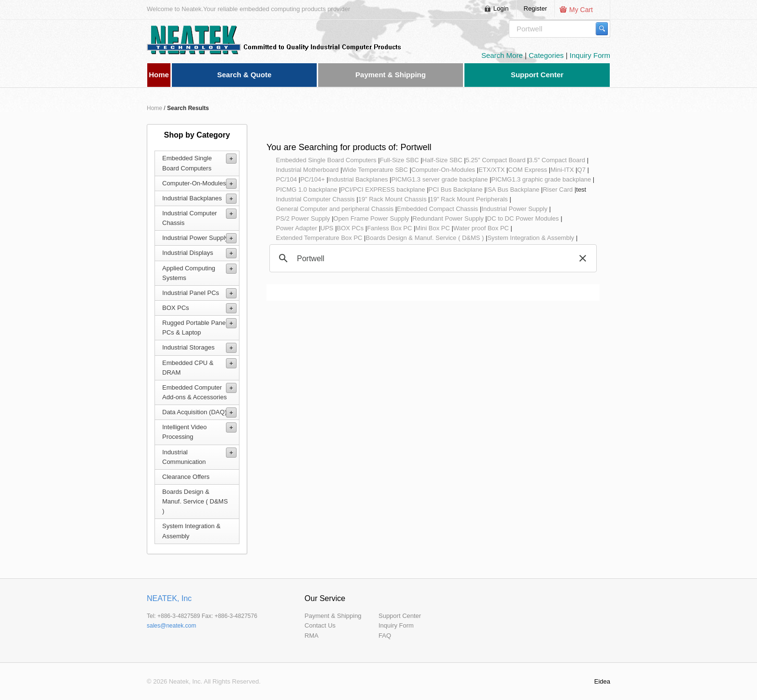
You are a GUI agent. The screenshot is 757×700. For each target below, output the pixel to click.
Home (154, 108)
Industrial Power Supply (195, 238)
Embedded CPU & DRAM (188, 368)
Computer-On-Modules (194, 183)
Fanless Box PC (389, 228)
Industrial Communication (184, 457)
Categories (547, 55)
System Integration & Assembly (191, 531)
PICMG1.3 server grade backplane (439, 179)
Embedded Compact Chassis (437, 209)
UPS (327, 228)
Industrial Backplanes (192, 198)
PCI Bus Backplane (456, 189)
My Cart (581, 10)
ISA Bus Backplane (513, 189)
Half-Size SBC (442, 160)
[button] (583, 258)
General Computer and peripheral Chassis (335, 209)
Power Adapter (297, 228)
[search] (432, 259)
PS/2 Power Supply (303, 218)
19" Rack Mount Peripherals (469, 199)
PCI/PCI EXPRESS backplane (383, 189)
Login (501, 8)
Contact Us (320, 625)
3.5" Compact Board (557, 160)
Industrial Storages (188, 347)
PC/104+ (313, 179)
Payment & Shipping (333, 616)
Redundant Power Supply (448, 218)
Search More (503, 55)
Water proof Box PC (481, 228)
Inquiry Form (590, 55)
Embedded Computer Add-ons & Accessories (195, 392)
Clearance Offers (186, 477)
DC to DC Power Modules (523, 218)
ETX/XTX (491, 170)
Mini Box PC (433, 228)
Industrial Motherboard (308, 170)
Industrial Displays (188, 253)
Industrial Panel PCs (191, 293)
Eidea (602, 681)
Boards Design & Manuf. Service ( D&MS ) (195, 501)
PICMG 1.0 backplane (307, 189)
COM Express (527, 170)
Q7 (582, 170)
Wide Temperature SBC (375, 170)
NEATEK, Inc (169, 598)
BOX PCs (176, 308)
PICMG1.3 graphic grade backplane (541, 179)
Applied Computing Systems (189, 273)
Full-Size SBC (400, 160)
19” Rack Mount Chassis (393, 199)
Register (535, 8)
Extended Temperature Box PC (319, 238)
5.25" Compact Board (496, 160)
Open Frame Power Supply (371, 218)
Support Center (400, 616)
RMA (312, 636)
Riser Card (558, 189)
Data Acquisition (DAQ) (195, 412)
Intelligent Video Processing (184, 432)
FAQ (385, 636)
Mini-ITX (562, 170)
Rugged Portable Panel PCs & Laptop (195, 328)
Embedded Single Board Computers (187, 163)
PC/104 (287, 179)
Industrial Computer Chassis (189, 218)
